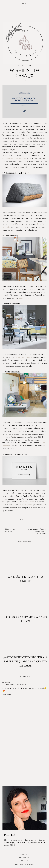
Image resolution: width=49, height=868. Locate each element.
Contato (24, 860)
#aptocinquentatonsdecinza (14, 159)
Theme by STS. (29, 865)
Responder (7, 694)
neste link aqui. (25, 298)
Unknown (6, 683)
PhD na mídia (24, 858)
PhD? (17, 865)
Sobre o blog (24, 855)
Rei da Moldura (25, 505)
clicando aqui (28, 502)
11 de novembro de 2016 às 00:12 (14, 685)
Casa (25, 80)
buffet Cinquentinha (24, 357)
